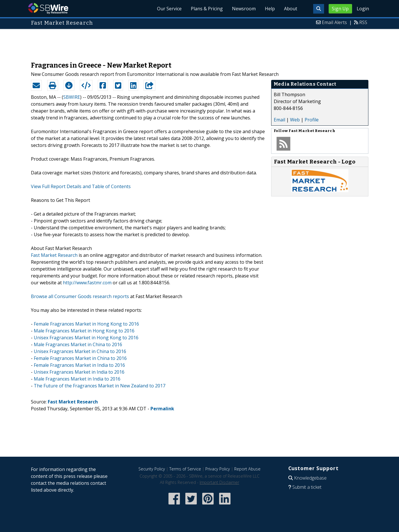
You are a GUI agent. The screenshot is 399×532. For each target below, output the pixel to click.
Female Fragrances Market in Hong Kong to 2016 (86, 324)
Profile (312, 120)
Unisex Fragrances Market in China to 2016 (80, 351)
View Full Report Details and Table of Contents (81, 186)
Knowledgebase (310, 478)
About (291, 9)
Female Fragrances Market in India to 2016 (79, 365)
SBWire (48, 8)
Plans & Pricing (207, 9)
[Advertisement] (200, 42)
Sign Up (340, 9)
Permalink (162, 409)
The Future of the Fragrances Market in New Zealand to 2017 (100, 386)
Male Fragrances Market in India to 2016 (77, 379)
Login (363, 9)
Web (295, 120)
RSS (363, 22)
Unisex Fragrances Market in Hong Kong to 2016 (86, 338)
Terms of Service (185, 469)
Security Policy (152, 469)
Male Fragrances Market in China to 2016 (78, 344)
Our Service (169, 9)
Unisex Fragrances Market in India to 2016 (79, 372)
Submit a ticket (307, 487)
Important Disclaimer (219, 482)
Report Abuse (247, 469)
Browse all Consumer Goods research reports (80, 296)
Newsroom (244, 9)
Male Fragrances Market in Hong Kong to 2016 (84, 331)
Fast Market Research (54, 255)
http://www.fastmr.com (87, 283)
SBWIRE (72, 97)
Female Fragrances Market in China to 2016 (80, 358)
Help (270, 9)
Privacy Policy (218, 469)
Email (279, 120)
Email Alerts (334, 22)
